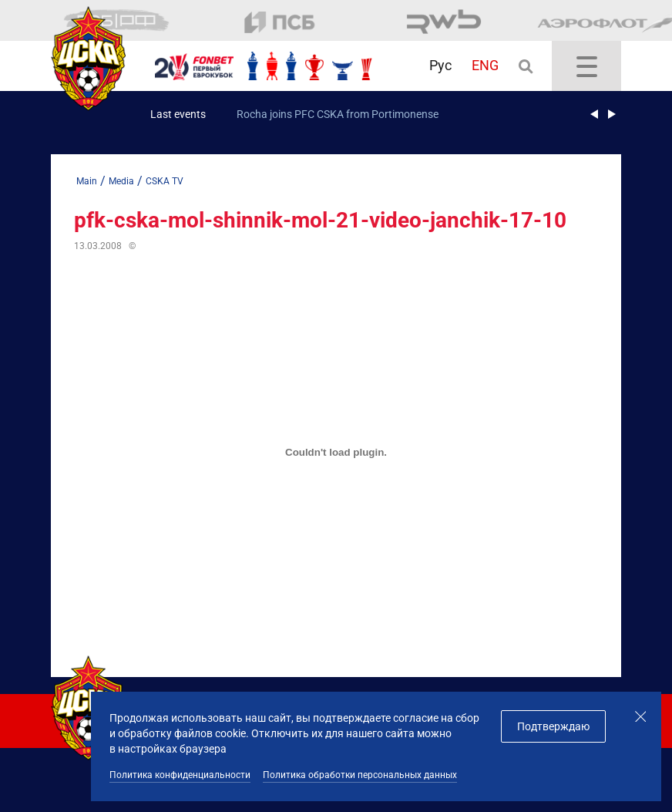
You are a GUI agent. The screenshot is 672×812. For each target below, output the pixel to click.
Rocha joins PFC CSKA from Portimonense (338, 114)
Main (87, 181)
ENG (485, 65)
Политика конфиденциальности (180, 775)
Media (121, 181)
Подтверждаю (553, 726)
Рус (440, 65)
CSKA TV (165, 181)
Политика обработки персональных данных (360, 775)
